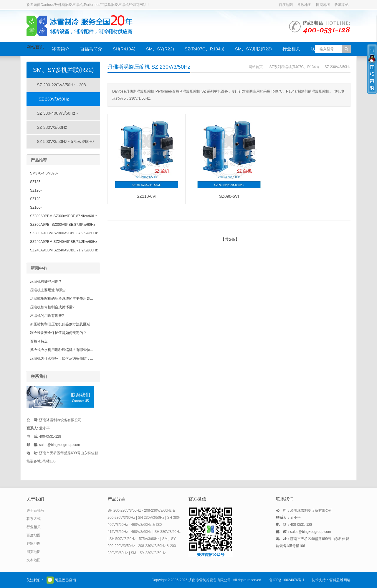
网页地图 (323, 5)
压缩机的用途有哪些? (47, 316)
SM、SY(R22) (160, 49)
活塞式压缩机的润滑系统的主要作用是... (62, 299)
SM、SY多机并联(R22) (63, 70)
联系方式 (34, 519)
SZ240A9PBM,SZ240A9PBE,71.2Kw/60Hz (64, 242)
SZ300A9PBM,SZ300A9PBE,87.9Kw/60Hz (64, 216)
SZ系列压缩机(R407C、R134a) (294, 67)
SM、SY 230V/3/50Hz (148, 553)
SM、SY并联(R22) (253, 49)
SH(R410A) (124, 49)
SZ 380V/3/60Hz (52, 127)
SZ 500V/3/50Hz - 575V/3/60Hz (66, 141)
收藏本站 (342, 5)
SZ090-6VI (229, 196)
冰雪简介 (61, 49)
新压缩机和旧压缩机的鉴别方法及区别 (60, 324)
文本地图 (34, 560)
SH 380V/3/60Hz (167, 532)
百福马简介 (91, 49)
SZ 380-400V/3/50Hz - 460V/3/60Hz (52, 116)
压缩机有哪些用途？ (46, 281)
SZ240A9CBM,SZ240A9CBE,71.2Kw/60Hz (64, 250)
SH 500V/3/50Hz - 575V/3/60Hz (134, 539)
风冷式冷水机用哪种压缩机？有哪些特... (62, 350)
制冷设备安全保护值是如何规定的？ (58, 333)
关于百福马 (35, 510)
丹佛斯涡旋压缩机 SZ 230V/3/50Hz (149, 67)
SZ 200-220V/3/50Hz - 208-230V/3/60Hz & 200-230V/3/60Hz (57, 87)
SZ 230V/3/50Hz (338, 67)
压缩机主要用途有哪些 (48, 290)
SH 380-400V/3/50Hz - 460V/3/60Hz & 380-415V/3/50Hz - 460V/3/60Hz (144, 525)
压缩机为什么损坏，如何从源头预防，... (62, 358)
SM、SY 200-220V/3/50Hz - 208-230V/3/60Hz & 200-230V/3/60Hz (142, 546)
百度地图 (286, 5)
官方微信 (50, 580)
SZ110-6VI (147, 196)
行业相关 (291, 49)
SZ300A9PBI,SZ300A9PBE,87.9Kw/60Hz (63, 225)
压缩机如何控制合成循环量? (52, 307)
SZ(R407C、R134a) (205, 49)
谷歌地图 (304, 5)
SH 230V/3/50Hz (151, 518)
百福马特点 (39, 341)
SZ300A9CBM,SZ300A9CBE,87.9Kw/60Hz (64, 233)
